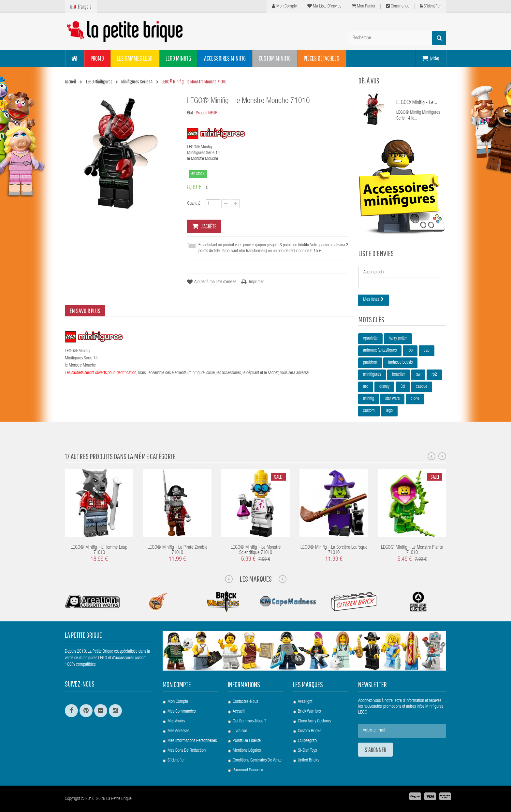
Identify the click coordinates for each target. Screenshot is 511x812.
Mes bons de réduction (187, 751)
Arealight (305, 702)
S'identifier (430, 6)
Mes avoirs (176, 721)
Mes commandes (182, 712)
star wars (392, 399)
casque (422, 387)
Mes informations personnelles (192, 741)
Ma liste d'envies (324, 6)
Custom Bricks (309, 731)
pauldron (370, 363)
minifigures (372, 375)
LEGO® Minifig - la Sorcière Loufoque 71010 (334, 550)
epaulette (370, 339)
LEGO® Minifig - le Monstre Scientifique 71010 (256, 550)
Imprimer (256, 282)
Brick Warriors (309, 712)
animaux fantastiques (380, 351)
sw (418, 375)
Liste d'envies (376, 253)
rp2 (434, 375)
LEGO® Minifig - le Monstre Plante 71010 (412, 550)
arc (366, 387)
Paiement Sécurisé (248, 770)
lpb (410, 351)
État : (191, 113)
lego (389, 411)
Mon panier (364, 6)
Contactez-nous (245, 702)
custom (369, 411)
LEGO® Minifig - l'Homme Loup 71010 (99, 550)
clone (415, 399)
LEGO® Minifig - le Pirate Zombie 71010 (177, 550)
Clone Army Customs (314, 721)
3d (403, 387)
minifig (369, 399)
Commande (398, 6)
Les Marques (256, 579)
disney (384, 387)
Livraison (240, 731)
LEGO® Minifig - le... (417, 103)
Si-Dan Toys (307, 751)
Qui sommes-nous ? (249, 721)
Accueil (239, 712)
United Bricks (308, 761)
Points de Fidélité (247, 741)
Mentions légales (247, 751)
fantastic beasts (400, 363)
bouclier (399, 375)
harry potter (398, 339)
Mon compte (284, 6)
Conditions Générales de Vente (257, 761)
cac (427, 351)
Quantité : (195, 204)
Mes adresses (178, 731)
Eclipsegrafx (307, 741)
